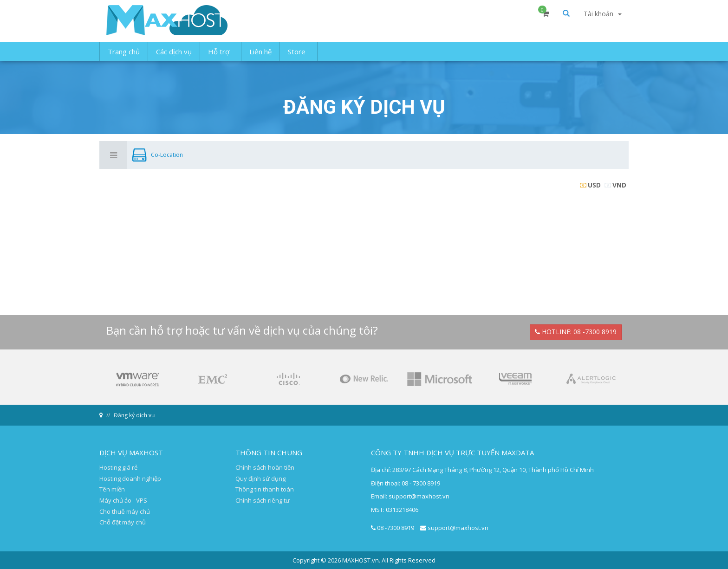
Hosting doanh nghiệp (130, 478)
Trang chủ (124, 58)
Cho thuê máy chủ (125, 511)
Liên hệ (260, 58)
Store (299, 58)
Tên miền (112, 489)
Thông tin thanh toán (265, 489)
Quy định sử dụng (260, 478)
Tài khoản (603, 22)
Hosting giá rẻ (118, 467)
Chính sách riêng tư (263, 500)
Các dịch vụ (174, 58)
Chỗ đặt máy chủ (123, 522)
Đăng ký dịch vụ (134, 415)
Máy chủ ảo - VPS (123, 500)
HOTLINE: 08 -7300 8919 (576, 332)
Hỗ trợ (221, 58)
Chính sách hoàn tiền (265, 467)
